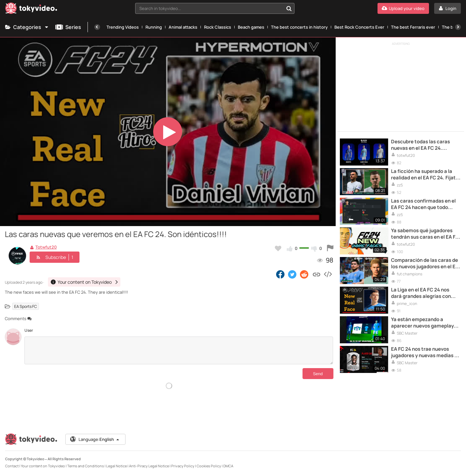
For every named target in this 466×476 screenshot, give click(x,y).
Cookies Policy (209, 466)
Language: (95, 439)
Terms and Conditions (86, 466)
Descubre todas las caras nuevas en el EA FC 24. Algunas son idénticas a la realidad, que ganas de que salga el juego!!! (422, 145)
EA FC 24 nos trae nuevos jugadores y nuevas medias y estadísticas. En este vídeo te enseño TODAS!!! (425, 352)
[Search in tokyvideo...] (289, 8)
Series (68, 27)
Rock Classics (218, 27)
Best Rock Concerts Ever (359, 27)
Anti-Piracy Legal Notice (149, 466)
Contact (12, 466)
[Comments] (179, 350)
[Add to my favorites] (278, 248)
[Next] (458, 27)
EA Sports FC (26, 306)
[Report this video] (330, 248)
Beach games (251, 27)
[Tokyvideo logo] (31, 10)
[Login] (447, 8)
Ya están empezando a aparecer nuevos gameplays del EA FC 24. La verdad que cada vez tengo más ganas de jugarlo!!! (425, 323)
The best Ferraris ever (413, 27)
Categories (27, 27)
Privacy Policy (183, 466)
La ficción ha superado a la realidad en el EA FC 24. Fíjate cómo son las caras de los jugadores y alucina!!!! (425, 175)
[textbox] (210, 8)
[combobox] (215, 8)
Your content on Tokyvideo (43, 466)
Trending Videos (123, 27)
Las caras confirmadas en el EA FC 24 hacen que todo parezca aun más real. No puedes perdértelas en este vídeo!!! (423, 204)
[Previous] (97, 27)
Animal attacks (183, 27)
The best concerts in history (299, 27)
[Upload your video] (403, 8)
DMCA (228, 466)
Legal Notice (116, 466)
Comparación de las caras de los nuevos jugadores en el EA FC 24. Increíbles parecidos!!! (425, 264)
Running (154, 27)
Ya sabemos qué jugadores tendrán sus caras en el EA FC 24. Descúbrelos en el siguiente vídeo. (425, 234)
